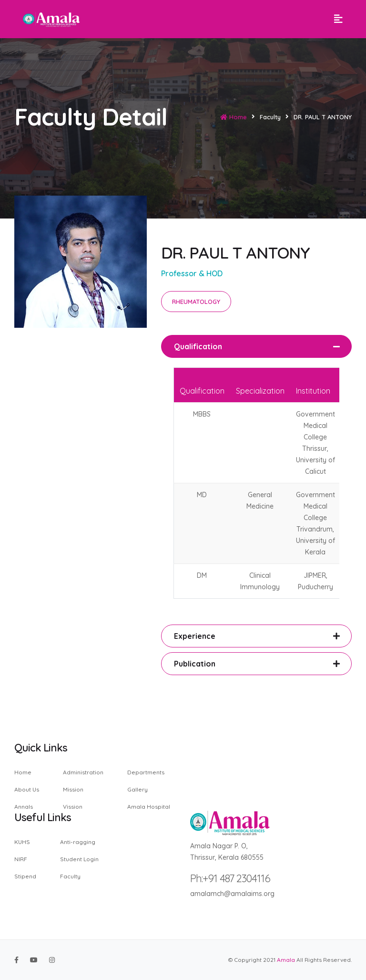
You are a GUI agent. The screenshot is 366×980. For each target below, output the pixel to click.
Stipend (25, 876)
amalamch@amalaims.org (232, 894)
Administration (83, 773)
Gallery (137, 789)
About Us (27, 789)
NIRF (21, 859)
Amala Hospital (149, 806)
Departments (146, 773)
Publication (195, 664)
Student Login (79, 859)
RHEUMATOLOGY (196, 302)
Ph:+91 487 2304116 (230, 878)
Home (234, 117)
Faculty (70, 876)
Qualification (198, 346)
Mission (73, 789)
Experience (195, 636)
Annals (24, 806)
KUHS (22, 842)
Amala (286, 960)
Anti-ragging (78, 842)
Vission (73, 806)
